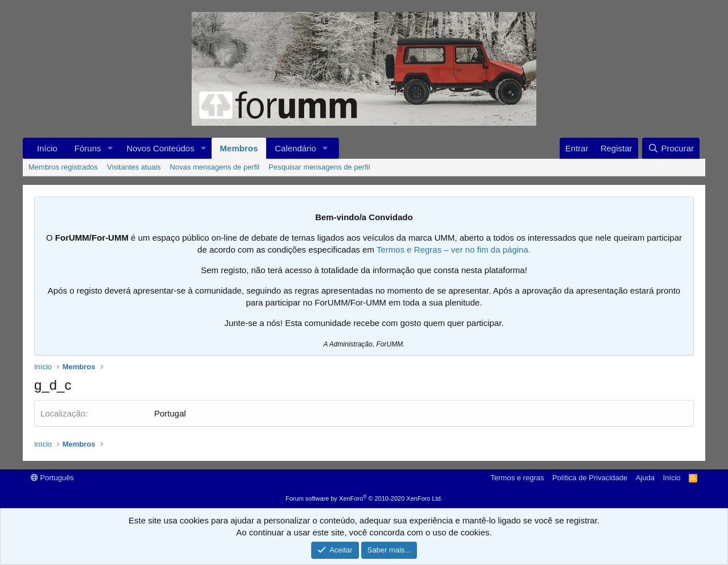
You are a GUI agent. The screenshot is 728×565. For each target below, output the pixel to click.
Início (47, 148)
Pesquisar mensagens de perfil (319, 167)
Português (52, 478)
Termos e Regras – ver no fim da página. (454, 249)
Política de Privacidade (590, 478)
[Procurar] (671, 148)
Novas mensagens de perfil (215, 167)
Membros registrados (63, 167)
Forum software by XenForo (364, 498)
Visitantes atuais (134, 167)
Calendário (295, 148)
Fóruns (88, 148)
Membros (239, 148)
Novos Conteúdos (160, 148)
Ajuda (645, 478)
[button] (110, 148)
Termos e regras (518, 478)
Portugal (170, 413)
